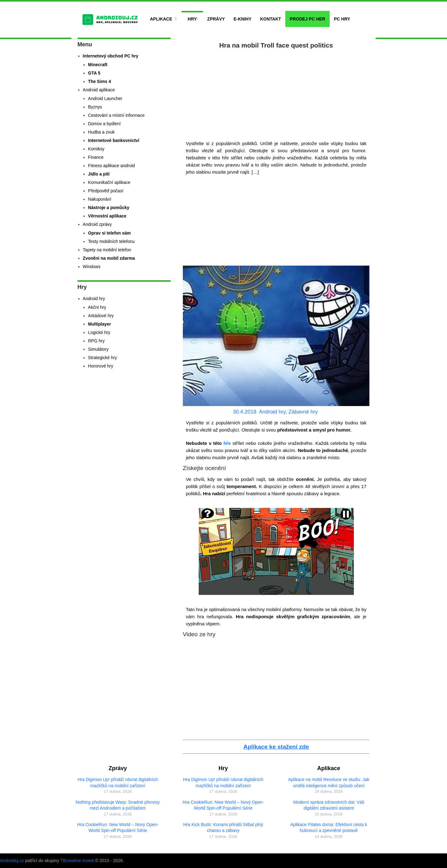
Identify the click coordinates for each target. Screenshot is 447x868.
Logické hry (99, 332)
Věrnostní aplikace (107, 216)
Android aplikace (99, 90)
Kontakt (271, 19)
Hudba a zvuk (102, 132)
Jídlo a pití (99, 174)
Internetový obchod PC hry (111, 56)
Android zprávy (97, 224)
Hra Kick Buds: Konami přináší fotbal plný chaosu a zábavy (223, 828)
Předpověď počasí (106, 191)
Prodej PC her (307, 19)
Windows (92, 267)
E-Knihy (242, 19)
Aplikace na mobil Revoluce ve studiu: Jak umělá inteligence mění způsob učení (329, 783)
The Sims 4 (100, 81)
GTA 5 (94, 73)
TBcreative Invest (77, 861)
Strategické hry (103, 358)
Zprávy (216, 19)
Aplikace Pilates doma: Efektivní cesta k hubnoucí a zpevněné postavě (329, 828)
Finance (96, 157)
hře (226, 443)
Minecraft (98, 65)
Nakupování (100, 199)
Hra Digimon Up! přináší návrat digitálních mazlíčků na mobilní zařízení (118, 783)
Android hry (272, 412)
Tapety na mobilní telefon (107, 250)
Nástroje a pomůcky (109, 208)
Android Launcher (105, 98)
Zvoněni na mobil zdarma (109, 258)
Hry (192, 19)
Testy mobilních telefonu (111, 241)
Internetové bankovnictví (114, 140)
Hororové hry (101, 366)
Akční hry (97, 307)
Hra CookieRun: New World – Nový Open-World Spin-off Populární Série (118, 828)
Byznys (95, 107)
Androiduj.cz (12, 861)
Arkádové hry (101, 316)
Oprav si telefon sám (110, 233)
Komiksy (96, 149)
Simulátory (98, 349)
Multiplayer (100, 324)
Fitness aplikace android (112, 166)
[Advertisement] (276, 93)
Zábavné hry (303, 412)
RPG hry (97, 341)
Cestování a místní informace (116, 115)
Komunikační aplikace (109, 182)
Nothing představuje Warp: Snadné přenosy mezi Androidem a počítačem (118, 805)
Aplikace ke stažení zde (276, 747)
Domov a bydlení (104, 124)
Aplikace (161, 19)
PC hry (342, 19)
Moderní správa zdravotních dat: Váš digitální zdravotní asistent (329, 805)
